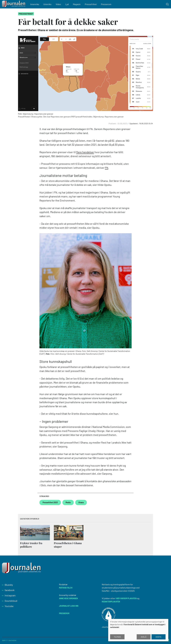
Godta (159, 637)
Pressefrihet (91, 4)
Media (68, 502)
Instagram (10, 595)
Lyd (67, 4)
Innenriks (35, 4)
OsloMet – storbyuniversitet (115, 591)
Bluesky (9, 585)
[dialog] (138, 630)
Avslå (144, 637)
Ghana (81, 502)
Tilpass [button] (117, 637)
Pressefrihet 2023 (50, 502)
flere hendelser (85, 152)
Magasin (77, 4)
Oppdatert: (134, 123)
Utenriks (47, 4)
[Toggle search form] (167, 4)
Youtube (9, 606)
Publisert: (113, 123)
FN (107, 168)
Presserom (106, 4)
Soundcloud (11, 601)
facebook (10, 590)
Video (58, 4)
